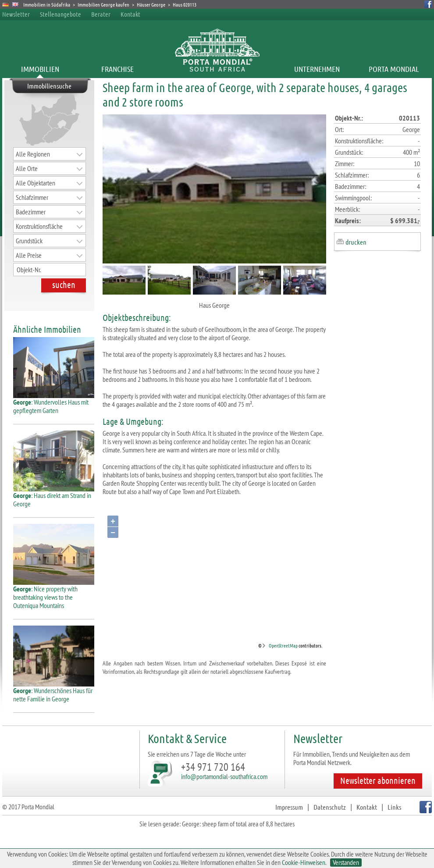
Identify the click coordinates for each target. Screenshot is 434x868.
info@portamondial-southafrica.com (224, 776)
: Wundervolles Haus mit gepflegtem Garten (54, 403)
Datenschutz (330, 807)
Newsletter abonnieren (378, 780)
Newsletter (16, 14)
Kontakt (130, 14)
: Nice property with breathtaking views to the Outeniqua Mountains (54, 594)
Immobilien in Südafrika (47, 4)
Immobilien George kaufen (103, 4)
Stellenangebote (60, 14)
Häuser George (151, 4)
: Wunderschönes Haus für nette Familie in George (54, 691)
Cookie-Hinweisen (304, 862)
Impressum (289, 807)
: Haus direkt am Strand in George (54, 496)
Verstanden (346, 863)
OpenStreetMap (283, 645)
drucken (356, 242)
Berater (101, 14)
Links (394, 807)
